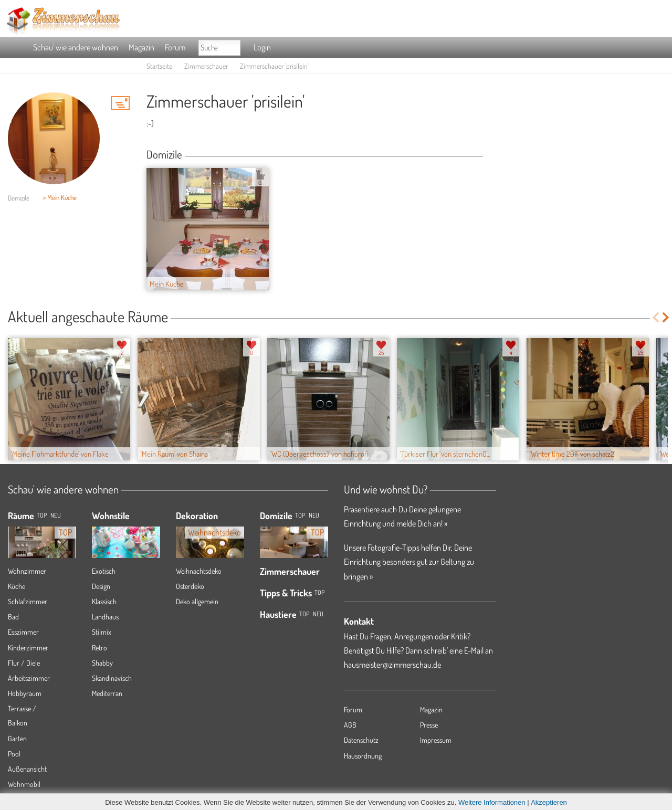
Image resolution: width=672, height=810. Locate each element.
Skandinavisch (112, 678)
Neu (314, 515)
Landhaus (105, 617)
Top (300, 515)
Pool (14, 754)
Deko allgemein (197, 601)
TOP (42, 515)
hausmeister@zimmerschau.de (392, 665)
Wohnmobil (24, 784)
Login (262, 47)
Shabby (102, 663)
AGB (350, 725)
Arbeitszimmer (29, 678)
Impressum (436, 740)
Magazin (141, 47)
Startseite (159, 66)
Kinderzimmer (28, 648)
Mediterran (107, 693)
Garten (17, 738)
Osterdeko (190, 586)
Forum (175, 47)
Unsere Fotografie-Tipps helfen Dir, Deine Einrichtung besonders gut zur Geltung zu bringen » (409, 562)
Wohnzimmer (27, 571)
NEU (56, 515)
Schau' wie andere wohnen (76, 47)
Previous (655, 317)
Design (101, 586)
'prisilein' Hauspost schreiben (120, 103)
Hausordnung (363, 756)
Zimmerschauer (206, 66)
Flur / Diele (24, 663)
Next (666, 317)
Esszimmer (23, 632)
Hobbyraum (25, 693)
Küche (17, 586)
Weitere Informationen (492, 802)
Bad (13, 617)
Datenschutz (361, 740)
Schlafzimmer (28, 601)
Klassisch (104, 601)
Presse (429, 725)
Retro (99, 648)
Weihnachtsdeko (199, 571)
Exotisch (104, 571)
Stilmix (102, 632)
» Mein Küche (60, 197)
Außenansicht (27, 769)
